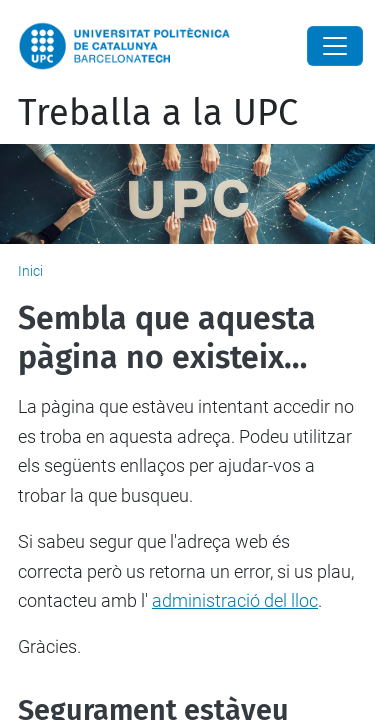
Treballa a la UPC (158, 113)
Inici (30, 271)
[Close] (335, 46)
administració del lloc (235, 600)
